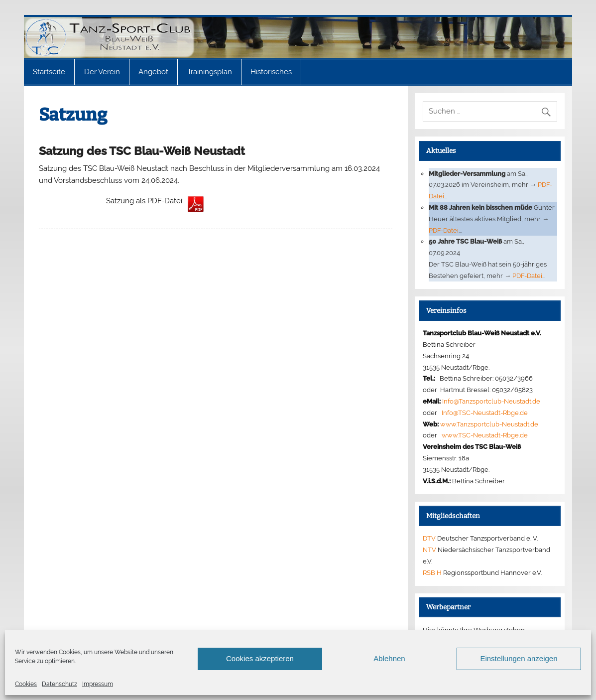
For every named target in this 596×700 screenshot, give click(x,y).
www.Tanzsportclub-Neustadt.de (489, 424)
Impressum (98, 684)
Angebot (153, 72)
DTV (429, 538)
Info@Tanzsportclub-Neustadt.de (491, 401)
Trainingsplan (210, 72)
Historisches (271, 72)
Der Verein (102, 72)
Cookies (26, 684)
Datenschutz (60, 684)
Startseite (49, 72)
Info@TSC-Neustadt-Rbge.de (485, 413)
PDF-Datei (444, 230)
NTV (429, 550)
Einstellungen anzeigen (519, 658)
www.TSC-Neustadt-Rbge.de (485, 435)
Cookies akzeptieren (260, 658)
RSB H (432, 572)
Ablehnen (389, 658)
